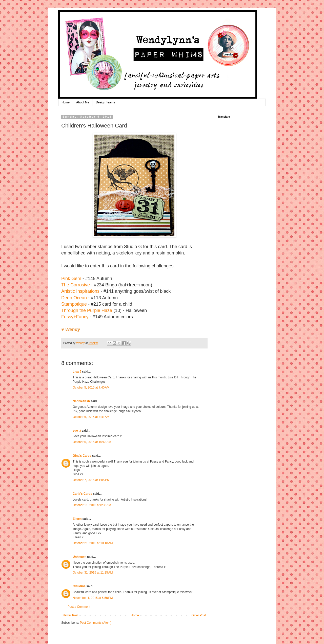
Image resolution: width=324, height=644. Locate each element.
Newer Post (70, 615)
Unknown (79, 557)
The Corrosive (76, 285)
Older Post (199, 615)
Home (66, 102)
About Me (83, 102)
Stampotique (74, 304)
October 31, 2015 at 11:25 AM (93, 573)
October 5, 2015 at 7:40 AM (91, 388)
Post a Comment (79, 607)
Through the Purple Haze (87, 310)
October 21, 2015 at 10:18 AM (93, 543)
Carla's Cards (82, 494)
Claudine (79, 586)
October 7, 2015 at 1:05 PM (91, 480)
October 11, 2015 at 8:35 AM (92, 505)
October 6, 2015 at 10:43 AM (92, 442)
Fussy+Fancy (75, 317)
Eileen (77, 519)
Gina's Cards (82, 456)
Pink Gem (71, 279)
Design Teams (105, 102)
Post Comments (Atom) (96, 623)
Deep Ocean (74, 298)
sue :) (77, 431)
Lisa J (77, 372)
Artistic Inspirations (80, 291)
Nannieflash (81, 401)
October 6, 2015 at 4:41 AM (91, 417)
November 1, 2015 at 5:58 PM (93, 598)
